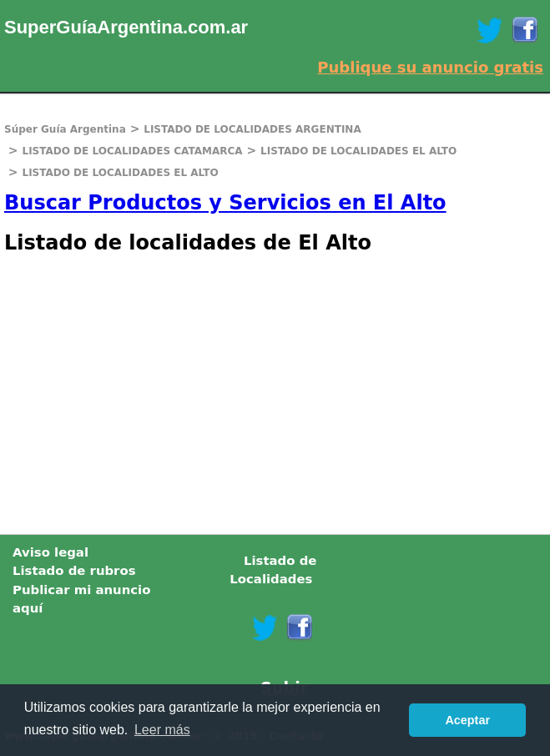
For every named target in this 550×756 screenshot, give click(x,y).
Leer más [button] (162, 730)
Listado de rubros (74, 571)
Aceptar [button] (467, 720)
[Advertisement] (275, 392)
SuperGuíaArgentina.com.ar (126, 27)
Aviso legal (50, 552)
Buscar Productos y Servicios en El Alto (225, 203)
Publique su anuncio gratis (430, 67)
